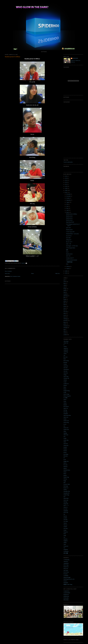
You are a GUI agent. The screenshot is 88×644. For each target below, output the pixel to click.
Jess (64, 426)
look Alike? (68, 238)
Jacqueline (66, 414)
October (68, 198)
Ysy (64, 548)
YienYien (65, 539)
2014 (66, 178)
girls (64, 298)
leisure (65, 306)
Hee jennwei (66, 406)
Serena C (65, 581)
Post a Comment (8, 271)
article (65, 282)
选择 (67, 250)
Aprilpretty (66, 350)
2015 (66, 176)
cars (64, 287)
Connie (65, 382)
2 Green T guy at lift (70, 232)
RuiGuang (66, 486)
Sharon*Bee (66, 498)
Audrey (65, 354)
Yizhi (65, 544)
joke (64, 303)
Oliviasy (65, 479)
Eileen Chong (66, 394)
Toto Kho (65, 520)
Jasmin (65, 419)
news (65, 317)
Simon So (66, 507)
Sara (64, 497)
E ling (65, 392)
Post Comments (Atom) (15, 276)
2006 (66, 271)
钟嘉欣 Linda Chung (68, 584)
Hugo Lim (66, 408)
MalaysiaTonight (67, 577)
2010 (66, 186)
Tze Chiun (66, 521)
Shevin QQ (66, 500)
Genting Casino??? (70, 258)
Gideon (65, 403)
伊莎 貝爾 (66, 553)
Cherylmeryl (66, 369)
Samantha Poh (66, 493)
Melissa (65, 468)
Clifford (65, 380)
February (68, 266)
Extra (67, 264)
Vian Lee (65, 525)
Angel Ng (66, 348)
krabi (65, 305)
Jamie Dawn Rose (67, 415)
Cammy (65, 364)
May (67, 208)
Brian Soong (66, 361)
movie (65, 315)
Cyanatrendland (67, 593)
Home (33, 273)
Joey (64, 437)
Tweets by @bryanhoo (68, 162)
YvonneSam (66, 551)
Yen (64, 537)
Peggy (65, 481)
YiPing (65, 543)
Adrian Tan (66, 343)
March (68, 212)
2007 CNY (68, 256)
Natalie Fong (66, 477)
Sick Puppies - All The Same (72, 246)
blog (64, 283)
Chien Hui (66, 373)
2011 (66, 184)
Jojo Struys (66, 570)
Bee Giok (65, 357)
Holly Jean (66, 569)
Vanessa (65, 523)
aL (64, 345)
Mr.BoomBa (66, 598)
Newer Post (7, 273)
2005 (66, 273)
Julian (65, 442)
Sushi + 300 (68, 244)
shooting (65, 328)
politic (65, 324)
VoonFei (65, 527)
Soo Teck (65, 509)
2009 (66, 188)
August (68, 202)
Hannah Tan (66, 567)
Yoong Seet (66, 546)
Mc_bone (65, 465)
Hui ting (65, 410)
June (67, 206)
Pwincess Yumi (67, 484)
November (69, 196)
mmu (65, 313)
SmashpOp (66, 583)
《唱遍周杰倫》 (70, 262)
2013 (66, 180)
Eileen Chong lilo (67, 396)
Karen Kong (66, 572)
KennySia (66, 574)
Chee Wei (65, 368)
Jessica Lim (66, 428)
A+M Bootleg (66, 560)
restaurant (66, 326)
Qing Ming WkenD (70, 222)
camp (65, 285)
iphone (65, 301)
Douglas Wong (67, 391)
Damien (65, 385)
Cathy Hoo (66, 366)
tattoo (65, 331)
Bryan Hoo (75, 58)
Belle (65, 359)
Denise (65, 389)
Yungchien (66, 550)
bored (67, 252)
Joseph (65, 438)
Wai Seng (65, 528)
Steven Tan (66, 512)
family (65, 290)
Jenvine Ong (66, 422)
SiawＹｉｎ (66, 505)
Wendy (65, 530)
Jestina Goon (66, 429)
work (65, 333)
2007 (66, 192)
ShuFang (65, 502)
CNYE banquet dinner (71, 248)
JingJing (65, 433)
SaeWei (65, 490)
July (67, 204)
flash (65, 292)
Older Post (57, 273)
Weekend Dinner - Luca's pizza (72, 234)
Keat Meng (66, 454)
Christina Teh (66, 378)
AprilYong (66, 352)
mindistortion (66, 596)
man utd (65, 312)
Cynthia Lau (66, 384)
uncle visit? (68, 228)
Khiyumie (66, 456)
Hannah (65, 405)
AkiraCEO (66, 561)
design (65, 289)
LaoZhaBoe (66, 576)
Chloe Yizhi (66, 377)
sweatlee (65, 518)
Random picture (69, 216)
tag (64, 329)
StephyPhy (66, 511)
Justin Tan (66, 444)
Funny (65, 401)
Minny (65, 474)
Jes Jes (65, 424)
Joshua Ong (66, 440)
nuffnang (65, 319)
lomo (65, 308)
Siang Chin (66, 504)
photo (65, 322)
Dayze (65, 387)
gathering (65, 296)
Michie (65, 472)
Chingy (65, 375)
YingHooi (66, 541)
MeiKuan (65, 467)
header (65, 299)
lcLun (65, 460)
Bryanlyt (65, 362)
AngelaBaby (66, 563)
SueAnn (65, 516)
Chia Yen (65, 371)
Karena (65, 452)
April (68, 210)
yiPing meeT (69, 240)
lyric (64, 310)
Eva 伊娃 (65, 398)
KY (64, 458)
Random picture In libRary (13, 57)
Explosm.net (66, 595)
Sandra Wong (66, 495)
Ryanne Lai (66, 488)
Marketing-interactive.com (69, 579)
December (69, 194)
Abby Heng (66, 341)
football (65, 294)
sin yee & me (69, 236)
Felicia (65, 399)
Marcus (65, 463)
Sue (64, 514)
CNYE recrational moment (72, 260)
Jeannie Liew (66, 421)
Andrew (65, 346)
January (68, 268)
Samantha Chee (67, 491)
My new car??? (69, 242)
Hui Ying (65, 412)
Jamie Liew (66, 417)
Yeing (65, 535)
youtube (65, 335)
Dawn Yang (66, 565)
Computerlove (66, 591)
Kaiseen (65, 451)
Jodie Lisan (66, 435)
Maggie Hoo (66, 461)
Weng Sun (66, 532)
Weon (65, 534)
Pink (64, 482)
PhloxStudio (66, 600)
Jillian (65, 431)
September (69, 200)
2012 (66, 182)
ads (64, 280)
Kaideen (65, 447)
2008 (66, 190)
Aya (64, 355)
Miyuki (65, 475)
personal (65, 320)
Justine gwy (66, 445)
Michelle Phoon (67, 470)
